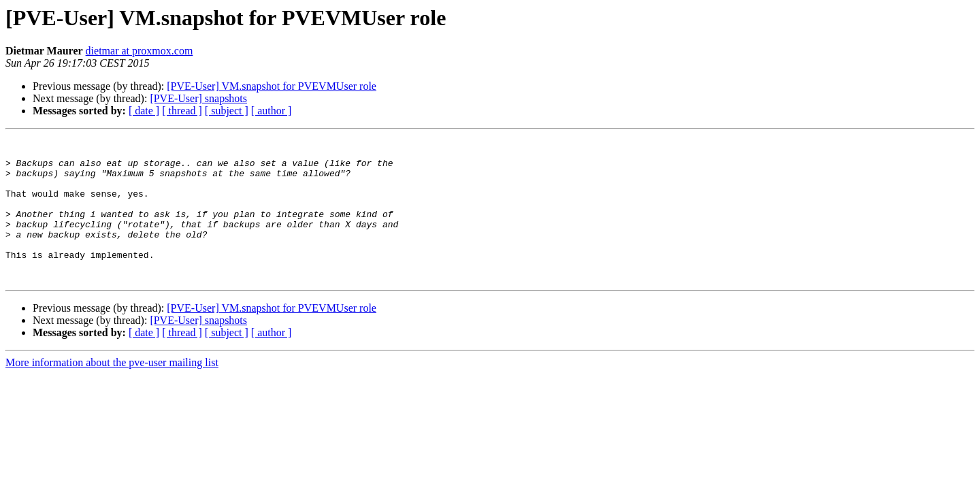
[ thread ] (182, 111)
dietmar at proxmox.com (140, 51)
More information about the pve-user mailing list (112, 391)
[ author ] (272, 111)
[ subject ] (227, 111)
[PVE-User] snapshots (198, 98)
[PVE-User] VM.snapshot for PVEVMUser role (272, 86)
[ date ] (144, 111)
